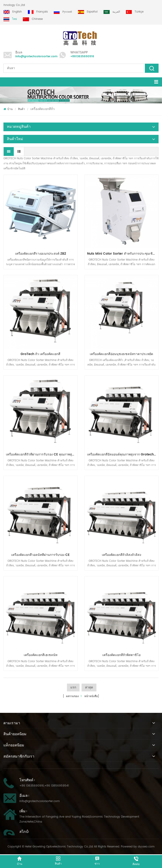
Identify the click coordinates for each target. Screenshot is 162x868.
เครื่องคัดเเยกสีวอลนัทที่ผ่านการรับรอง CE (40, 555)
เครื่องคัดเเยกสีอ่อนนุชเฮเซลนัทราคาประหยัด (121, 354)
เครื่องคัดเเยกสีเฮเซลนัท (41, 655)
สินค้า (21, 109)
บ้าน (8, 109)
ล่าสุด (89, 687)
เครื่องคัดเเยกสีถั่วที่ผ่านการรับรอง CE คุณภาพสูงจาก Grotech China (42, 454)
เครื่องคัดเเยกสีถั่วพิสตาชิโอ (121, 655)
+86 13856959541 (57, 786)
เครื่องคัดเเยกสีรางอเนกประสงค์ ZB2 (41, 254)
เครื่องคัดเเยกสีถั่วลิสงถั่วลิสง (122, 555)
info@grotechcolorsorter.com (36, 56)
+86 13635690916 (32, 786)
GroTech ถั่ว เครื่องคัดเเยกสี (40, 354)
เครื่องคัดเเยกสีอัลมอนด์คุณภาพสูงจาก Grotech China (123, 454)
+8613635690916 (82, 56)
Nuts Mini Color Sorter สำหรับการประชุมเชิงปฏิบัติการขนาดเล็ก (123, 254)
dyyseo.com (146, 847)
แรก (73, 687)
